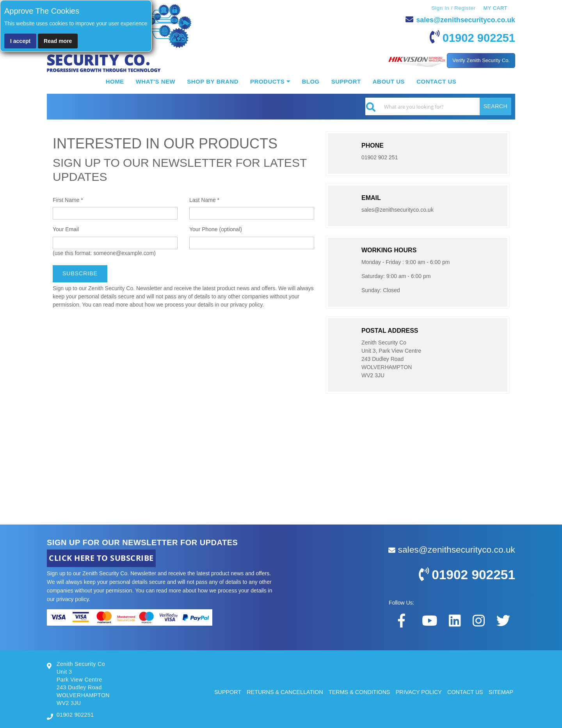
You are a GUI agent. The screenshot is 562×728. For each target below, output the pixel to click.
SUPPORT (215, 691)
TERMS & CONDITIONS (353, 691)
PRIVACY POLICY (415, 691)
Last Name (204, 200)
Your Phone (216, 229)
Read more (58, 41)
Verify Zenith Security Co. (481, 60)
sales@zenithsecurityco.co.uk (460, 19)
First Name (68, 200)
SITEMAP (500, 691)
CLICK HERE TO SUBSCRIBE (101, 558)
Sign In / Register (453, 8)
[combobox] (438, 106)
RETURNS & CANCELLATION (275, 691)
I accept (20, 41)
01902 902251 (473, 37)
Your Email (66, 229)
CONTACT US (463, 691)
